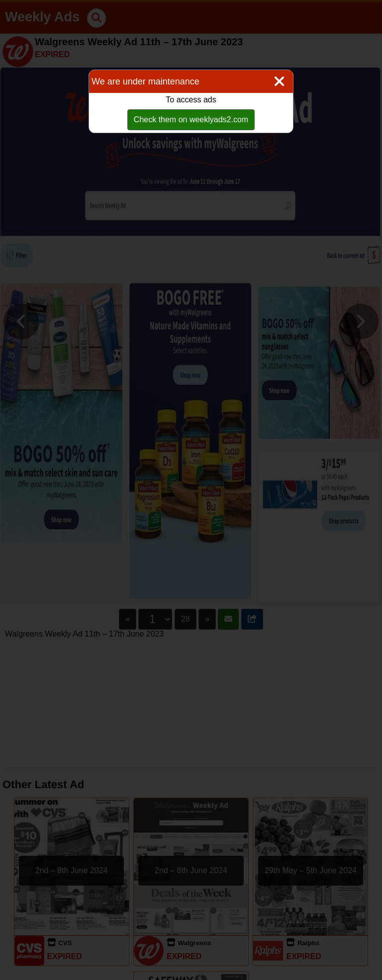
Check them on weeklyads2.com (191, 120)
